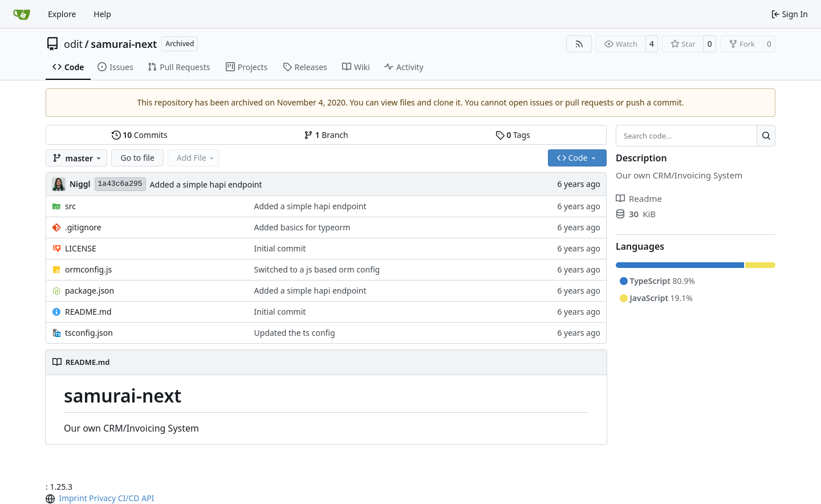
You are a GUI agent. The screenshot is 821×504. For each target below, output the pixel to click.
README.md (88, 312)
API (148, 498)
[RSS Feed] (579, 44)
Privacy (102, 498)
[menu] (51, 499)
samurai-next (124, 44)
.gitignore (83, 227)
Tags (513, 135)
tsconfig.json (89, 333)
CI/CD (129, 498)
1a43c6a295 (120, 184)
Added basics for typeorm (302, 227)
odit (73, 44)
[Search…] (766, 136)
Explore (62, 14)
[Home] (22, 14)
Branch (326, 135)
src (70, 206)
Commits (140, 135)
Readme (639, 198)
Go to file (137, 158)
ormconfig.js (88, 269)
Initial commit (280, 248)
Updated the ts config (295, 333)
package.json (90, 290)
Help (102, 14)
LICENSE (81, 248)
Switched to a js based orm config (317, 269)
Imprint (73, 498)
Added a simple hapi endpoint (206, 184)
